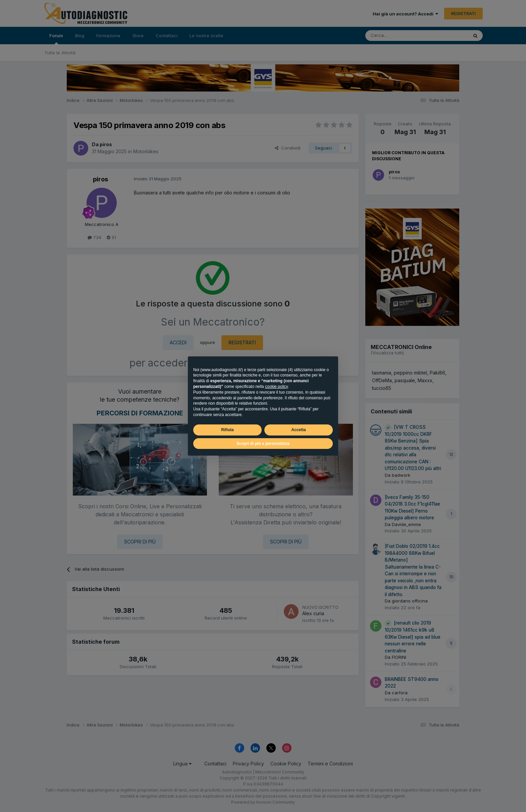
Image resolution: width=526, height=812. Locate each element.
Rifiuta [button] (227, 430)
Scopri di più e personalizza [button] (263, 444)
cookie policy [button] (276, 387)
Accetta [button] (298, 430)
